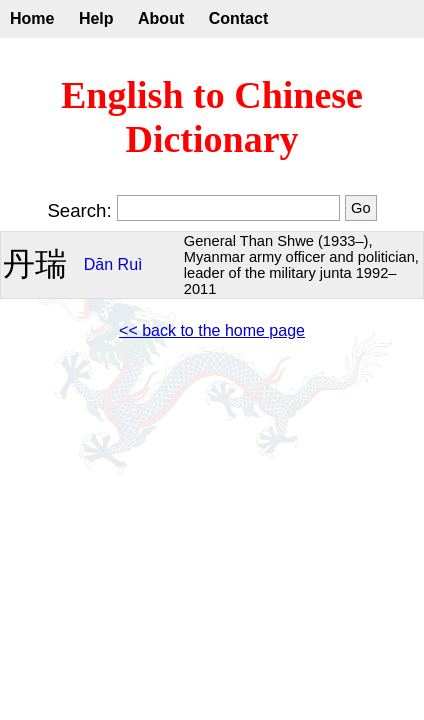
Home (32, 18)
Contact (239, 18)
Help (96, 18)
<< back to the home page (212, 330)
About (161, 18)
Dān (98, 264)
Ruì (130, 264)
